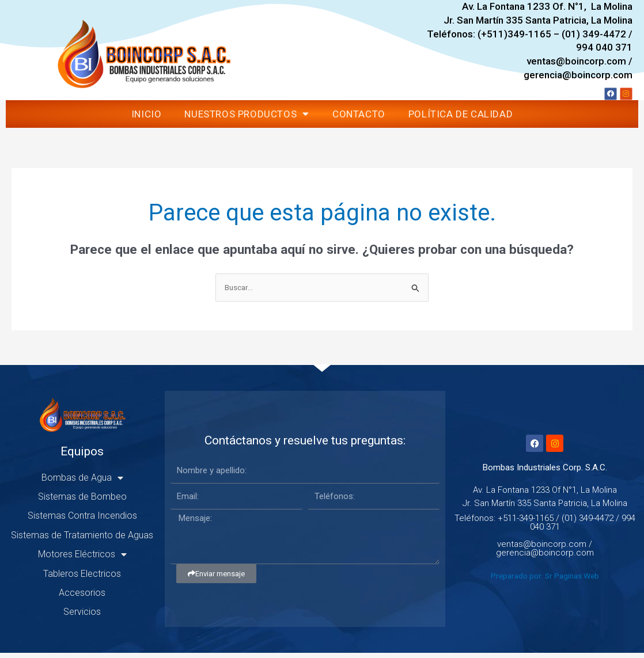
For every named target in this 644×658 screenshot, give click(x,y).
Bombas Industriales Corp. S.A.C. (545, 473)
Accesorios (82, 598)
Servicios (82, 617)
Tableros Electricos (82, 578)
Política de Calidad (461, 118)
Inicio (147, 118)
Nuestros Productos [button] (247, 118)
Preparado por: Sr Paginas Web (545, 581)
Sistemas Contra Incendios (82, 521)
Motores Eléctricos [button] (82, 560)
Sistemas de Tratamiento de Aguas (82, 540)
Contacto (359, 118)
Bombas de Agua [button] (82, 482)
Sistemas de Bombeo (82, 502)
